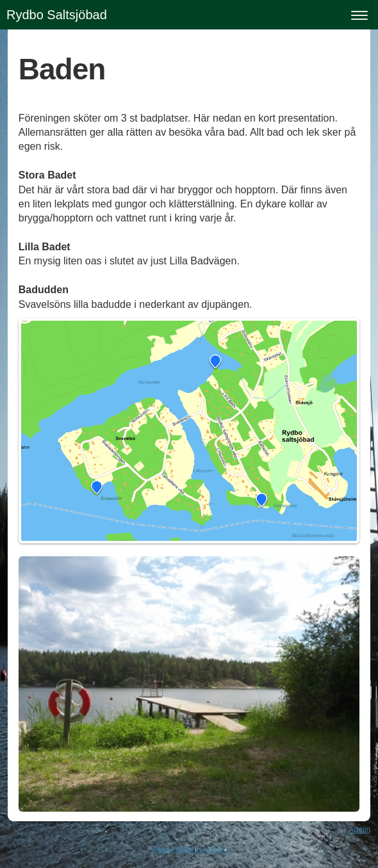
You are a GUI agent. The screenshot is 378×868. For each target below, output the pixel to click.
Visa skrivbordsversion (189, 849)
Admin (359, 830)
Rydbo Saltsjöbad (57, 15)
